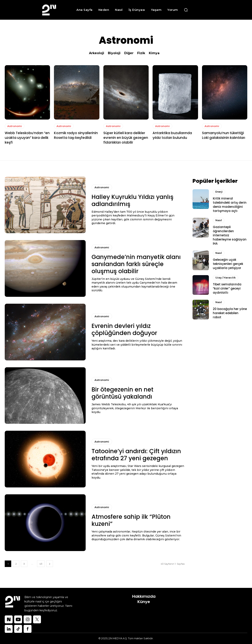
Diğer (129, 53)
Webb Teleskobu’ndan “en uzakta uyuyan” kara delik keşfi (27, 138)
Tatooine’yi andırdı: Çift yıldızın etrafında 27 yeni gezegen (136, 455)
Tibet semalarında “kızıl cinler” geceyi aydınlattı (227, 288)
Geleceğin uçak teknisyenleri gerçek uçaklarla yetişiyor (228, 263)
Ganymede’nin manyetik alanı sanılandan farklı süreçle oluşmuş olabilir (136, 264)
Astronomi (15, 126)
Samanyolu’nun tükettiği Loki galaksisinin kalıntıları (224, 135)
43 (41, 564)
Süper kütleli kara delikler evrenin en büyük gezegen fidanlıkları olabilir (126, 138)
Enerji (219, 191)
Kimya (154, 53)
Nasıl (219, 220)
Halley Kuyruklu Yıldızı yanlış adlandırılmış (132, 200)
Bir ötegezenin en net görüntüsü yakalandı (122, 393)
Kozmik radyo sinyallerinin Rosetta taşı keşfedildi (76, 135)
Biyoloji (114, 53)
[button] (186, 10)
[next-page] (50, 564)
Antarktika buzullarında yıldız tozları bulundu (172, 135)
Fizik (141, 53)
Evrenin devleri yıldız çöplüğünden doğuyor (124, 329)
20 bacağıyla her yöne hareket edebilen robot (230, 313)
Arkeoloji (97, 53)
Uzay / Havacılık (226, 277)
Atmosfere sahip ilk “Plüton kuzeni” (131, 520)
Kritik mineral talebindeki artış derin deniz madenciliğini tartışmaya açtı (230, 204)
